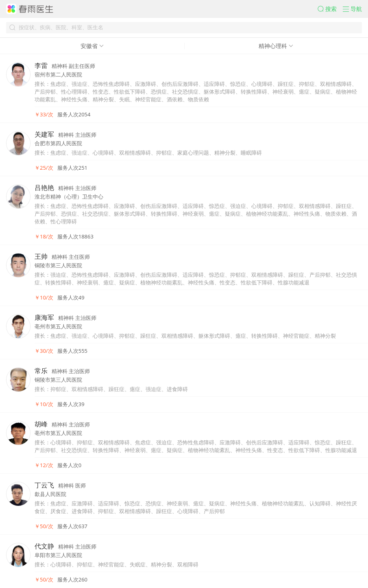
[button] (330, 9)
